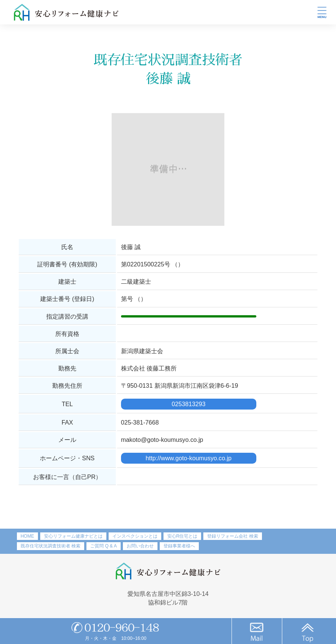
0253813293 (189, 404)
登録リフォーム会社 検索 (232, 536)
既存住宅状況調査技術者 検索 (51, 546)
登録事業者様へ (179, 546)
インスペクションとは (135, 536)
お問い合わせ (140, 546)
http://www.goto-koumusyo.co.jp (188, 458)
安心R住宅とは (182, 536)
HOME (27, 536)
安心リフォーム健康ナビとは (73, 536)
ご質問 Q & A (104, 546)
